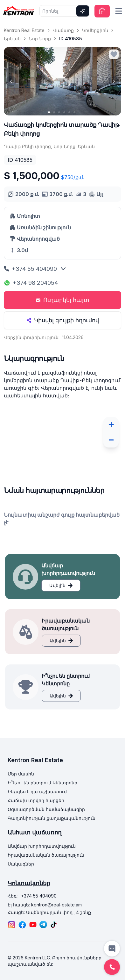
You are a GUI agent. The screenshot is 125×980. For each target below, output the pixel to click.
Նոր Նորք (40, 39)
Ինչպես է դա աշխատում (37, 791)
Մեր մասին (21, 774)
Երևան (12, 39)
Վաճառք (63, 30)
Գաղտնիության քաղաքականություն (52, 818)
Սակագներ (21, 864)
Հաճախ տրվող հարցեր (36, 800)
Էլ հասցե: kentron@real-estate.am (45, 905)
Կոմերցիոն (95, 30)
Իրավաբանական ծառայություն (46, 855)
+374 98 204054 (31, 283)
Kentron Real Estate (24, 30)
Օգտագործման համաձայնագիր (46, 809)
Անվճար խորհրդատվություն (42, 846)
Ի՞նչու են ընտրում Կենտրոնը (42, 783)
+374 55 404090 (30, 269)
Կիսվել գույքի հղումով (63, 320)
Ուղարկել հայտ (62, 300)
